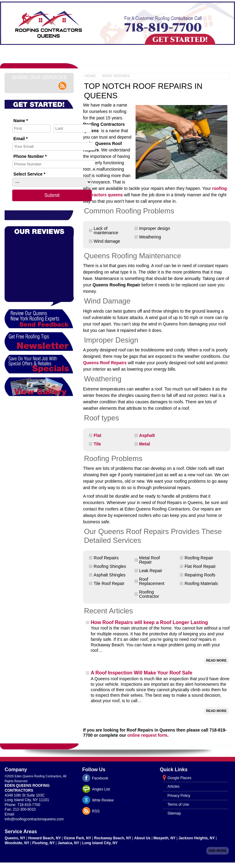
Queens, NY (15, 838)
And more (218, 851)
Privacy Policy (179, 796)
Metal (145, 444)
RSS (96, 811)
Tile (97, 444)
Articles (173, 786)
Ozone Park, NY (78, 838)
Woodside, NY (17, 843)
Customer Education (139, 51)
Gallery (179, 51)
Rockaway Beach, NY (113, 838)
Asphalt (147, 435)
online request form (147, 735)
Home (20, 51)
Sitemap (174, 813)
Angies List (101, 789)
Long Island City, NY (100, 843)
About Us (51, 51)
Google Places (179, 778)
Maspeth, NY (165, 838)
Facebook (100, 778)
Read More (216, 660)
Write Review (103, 800)
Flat (97, 435)
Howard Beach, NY (45, 838)
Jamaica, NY (69, 843)
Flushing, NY (44, 843)
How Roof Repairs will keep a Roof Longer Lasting (149, 622)
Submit (52, 195)
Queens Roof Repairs (105, 363)
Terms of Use (178, 804)
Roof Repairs (116, 76)
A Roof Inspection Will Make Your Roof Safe (141, 673)
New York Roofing (90, 51)
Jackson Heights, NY (197, 838)
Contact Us (211, 51)
